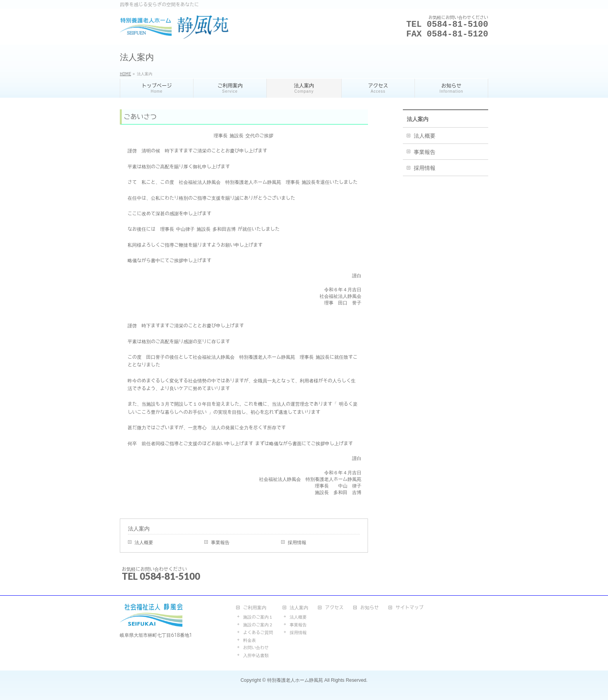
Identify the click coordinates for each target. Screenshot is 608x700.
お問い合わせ (256, 647)
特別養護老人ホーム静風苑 (295, 680)
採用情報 (297, 542)
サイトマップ (409, 607)
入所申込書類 (256, 655)
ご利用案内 (255, 607)
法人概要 (144, 542)
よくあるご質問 (258, 632)
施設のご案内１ (258, 617)
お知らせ (370, 607)
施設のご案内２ (258, 625)
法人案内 (139, 529)
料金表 (250, 640)
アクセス (334, 607)
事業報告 (220, 542)
